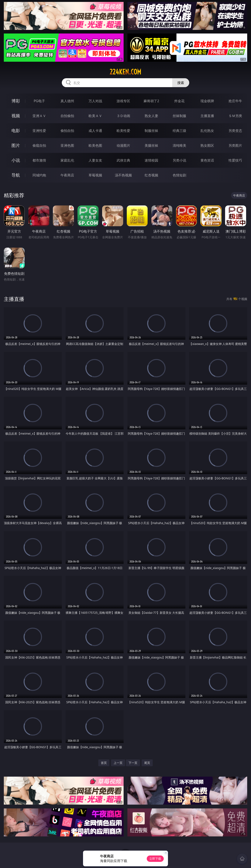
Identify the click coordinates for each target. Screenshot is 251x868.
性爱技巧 (235, 160)
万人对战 (95, 101)
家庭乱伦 (67, 160)
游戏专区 (123, 101)
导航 (16, 175)
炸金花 (179, 101)
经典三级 (179, 131)
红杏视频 (151, 175)
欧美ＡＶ (95, 116)
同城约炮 (39, 175)
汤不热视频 (123, 175)
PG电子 (39, 101)
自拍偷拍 (67, 116)
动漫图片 (123, 145)
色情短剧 (179, 175)
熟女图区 (207, 145)
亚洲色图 (67, 145)
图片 (16, 145)
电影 (16, 130)
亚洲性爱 (39, 131)
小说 (16, 160)
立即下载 (155, 859)
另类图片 (235, 145)
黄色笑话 (207, 160)
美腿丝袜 (151, 145)
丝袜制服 (179, 116)
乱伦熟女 (207, 131)
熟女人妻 (151, 116)
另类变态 (235, 131)
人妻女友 (95, 160)
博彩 (16, 101)
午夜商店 (67, 175)
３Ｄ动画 (123, 116)
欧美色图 (95, 145)
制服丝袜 (151, 131)
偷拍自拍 (67, 131)
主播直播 (207, 116)
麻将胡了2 (151, 101)
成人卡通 (95, 131)
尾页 (147, 763)
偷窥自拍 (39, 145)
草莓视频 (95, 175)
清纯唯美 (179, 145)
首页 (104, 763)
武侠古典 (123, 160)
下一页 (133, 763)
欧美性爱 (123, 131)
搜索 (181, 83)
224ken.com (125, 72)
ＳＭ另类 (235, 116)
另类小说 (179, 160)
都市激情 (39, 160)
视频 (16, 116)
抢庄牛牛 (235, 101)
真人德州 (67, 101)
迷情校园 (151, 160)
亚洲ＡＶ (39, 116)
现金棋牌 (207, 101)
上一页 (118, 763)
